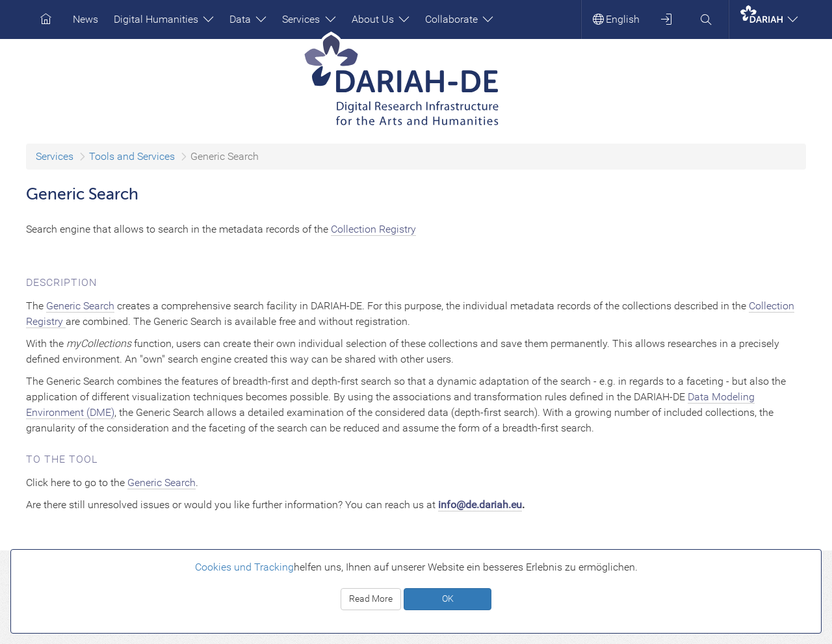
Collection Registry (373, 229)
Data (248, 19)
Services (309, 19)
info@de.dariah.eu (480, 505)
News (85, 19)
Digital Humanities (164, 19)
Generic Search (80, 306)
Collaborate (459, 19)
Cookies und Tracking (244, 567)
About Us (381, 19)
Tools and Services (132, 156)
